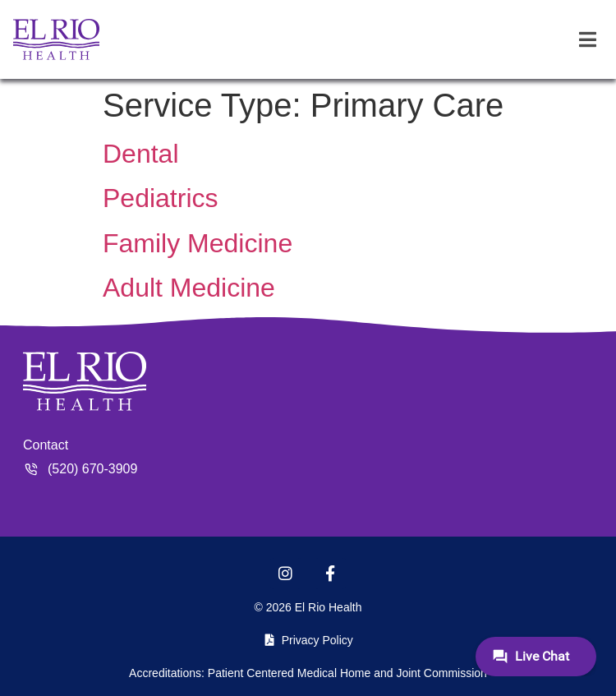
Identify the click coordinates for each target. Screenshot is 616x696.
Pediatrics (161, 198)
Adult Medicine (189, 288)
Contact (46, 445)
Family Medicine (198, 243)
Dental (141, 154)
